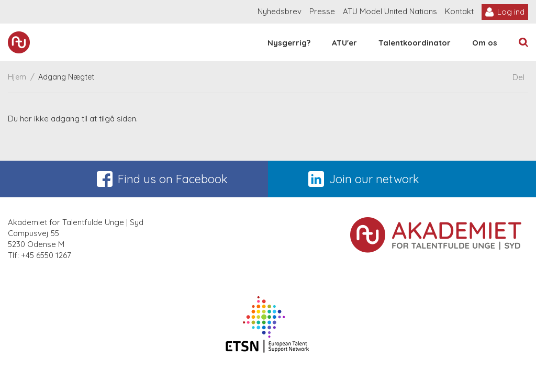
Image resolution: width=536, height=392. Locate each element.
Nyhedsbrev (280, 11)
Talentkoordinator (415, 43)
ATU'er (344, 43)
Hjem (17, 77)
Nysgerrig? (289, 43)
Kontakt (459, 11)
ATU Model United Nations (390, 11)
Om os (485, 43)
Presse (322, 11)
